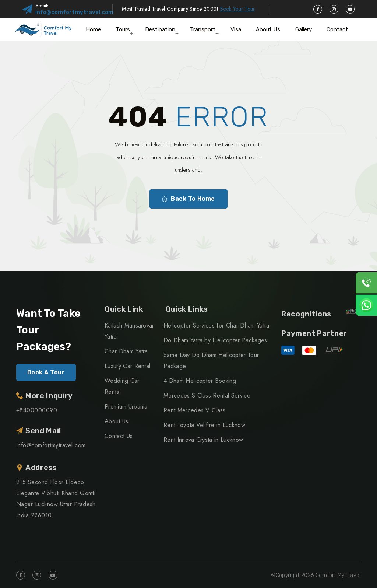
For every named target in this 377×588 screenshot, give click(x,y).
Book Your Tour (238, 9)
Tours (123, 29)
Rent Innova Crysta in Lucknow (203, 440)
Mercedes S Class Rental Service (207, 395)
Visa (236, 29)
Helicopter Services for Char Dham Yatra (216, 325)
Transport (203, 29)
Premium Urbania (126, 407)
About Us (268, 29)
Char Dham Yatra (126, 351)
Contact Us (119, 436)
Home (93, 29)
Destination (160, 29)
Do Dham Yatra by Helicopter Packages (215, 340)
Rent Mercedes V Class (195, 410)
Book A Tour (46, 372)
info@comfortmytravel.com (74, 12)
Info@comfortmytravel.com (51, 445)
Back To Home (188, 199)
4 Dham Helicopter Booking (200, 381)
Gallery (304, 29)
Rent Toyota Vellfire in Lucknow (204, 425)
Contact (337, 29)
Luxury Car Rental (127, 366)
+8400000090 (37, 410)
